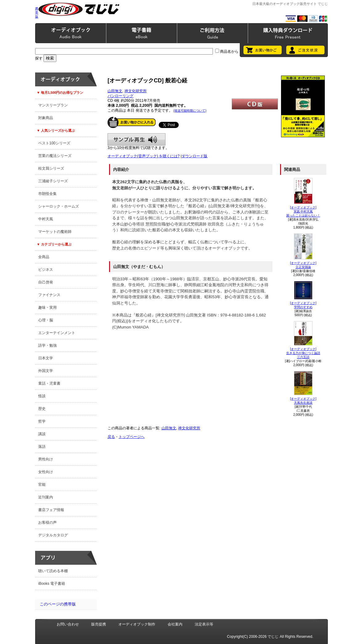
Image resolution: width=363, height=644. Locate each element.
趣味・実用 (47, 308)
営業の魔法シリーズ (55, 156)
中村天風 (46, 219)
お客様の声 (47, 522)
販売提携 (99, 624)
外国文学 (46, 371)
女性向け (46, 472)
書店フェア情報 (51, 510)
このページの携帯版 (58, 604)
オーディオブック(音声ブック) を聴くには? (144, 156)
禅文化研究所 (136, 91)
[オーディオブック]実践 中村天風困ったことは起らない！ (303, 211)
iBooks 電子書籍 (52, 584)
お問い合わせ (68, 624)
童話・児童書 (49, 383)
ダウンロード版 (194, 156)
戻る (111, 437)
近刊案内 (46, 497)
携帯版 (37, 12)
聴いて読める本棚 (53, 571)
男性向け (46, 459)
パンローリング (120, 96)
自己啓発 (46, 282)
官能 (42, 485)
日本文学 (46, 358)
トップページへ (132, 437)
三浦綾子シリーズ (53, 181)
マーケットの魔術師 (55, 232)
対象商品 (46, 118)
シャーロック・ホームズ (59, 206)
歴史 (42, 409)
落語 (42, 447)
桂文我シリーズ (51, 168)
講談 (42, 434)
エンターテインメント (57, 333)
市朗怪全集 (47, 194)
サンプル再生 (137, 139)
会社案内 (175, 624)
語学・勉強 (47, 345)
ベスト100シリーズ (54, 143)
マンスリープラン (53, 105)
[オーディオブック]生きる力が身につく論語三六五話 (303, 353)
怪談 (42, 396)
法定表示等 (204, 624)
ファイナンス (49, 295)
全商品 (44, 257)
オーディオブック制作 (137, 624)
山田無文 (115, 91)
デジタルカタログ (53, 535)
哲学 (42, 421)
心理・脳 (46, 320)
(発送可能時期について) (190, 111)
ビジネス (46, 270)
